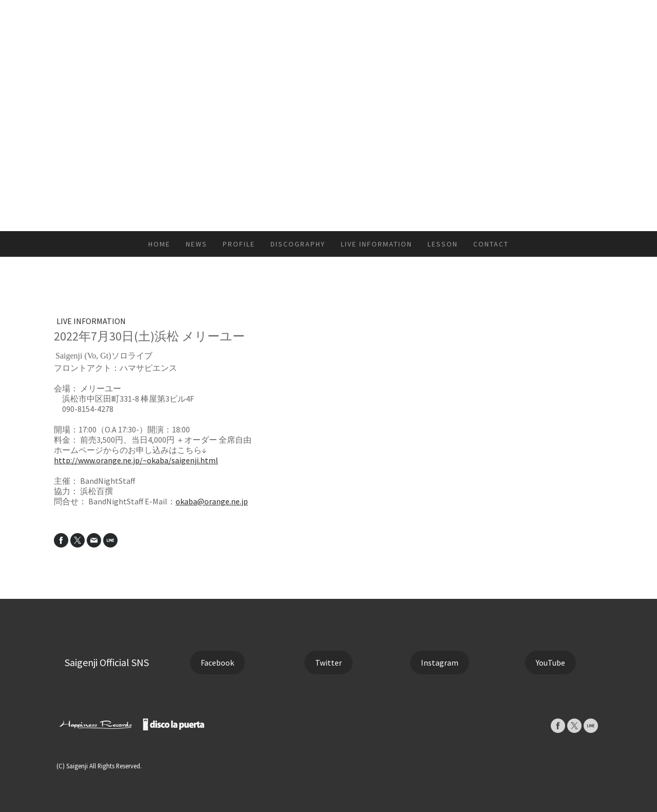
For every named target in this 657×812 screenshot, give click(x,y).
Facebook (217, 663)
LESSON (443, 244)
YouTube (550, 663)
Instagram (440, 663)
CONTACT (491, 244)
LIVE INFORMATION (376, 244)
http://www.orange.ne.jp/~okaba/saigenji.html (136, 460)
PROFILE (239, 244)
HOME (159, 244)
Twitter (328, 663)
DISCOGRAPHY (298, 244)
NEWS (197, 244)
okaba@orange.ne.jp (212, 501)
